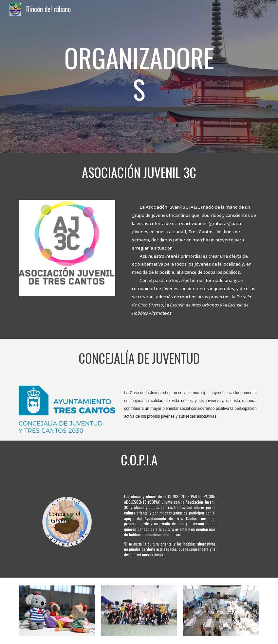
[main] (139, 77)
